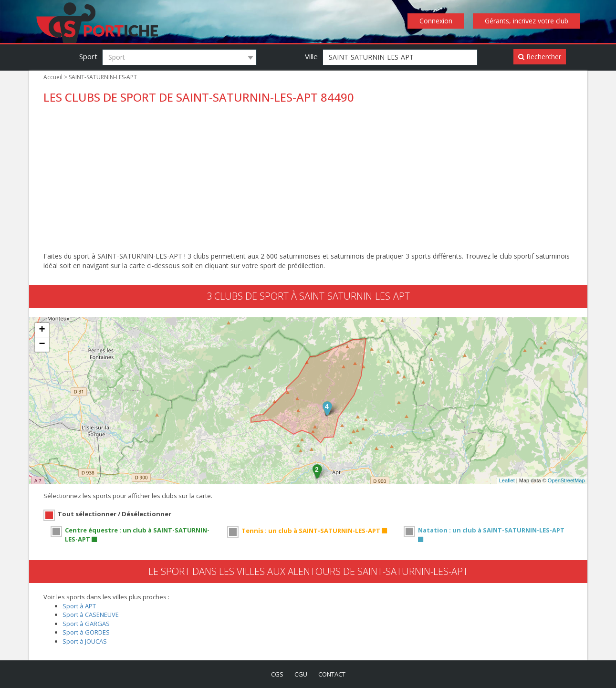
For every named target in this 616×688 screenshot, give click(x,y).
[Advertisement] (308, 180)
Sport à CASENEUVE (91, 615)
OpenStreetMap (566, 480)
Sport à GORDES (86, 632)
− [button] (42, 344)
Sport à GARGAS (86, 624)
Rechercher (540, 57)
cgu (301, 674)
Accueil (53, 77)
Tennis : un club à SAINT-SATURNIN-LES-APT (314, 531)
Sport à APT (79, 606)
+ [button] (42, 330)
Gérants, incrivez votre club (527, 21)
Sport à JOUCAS (85, 641)
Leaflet (507, 480)
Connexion (436, 21)
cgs (277, 674)
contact (332, 674)
